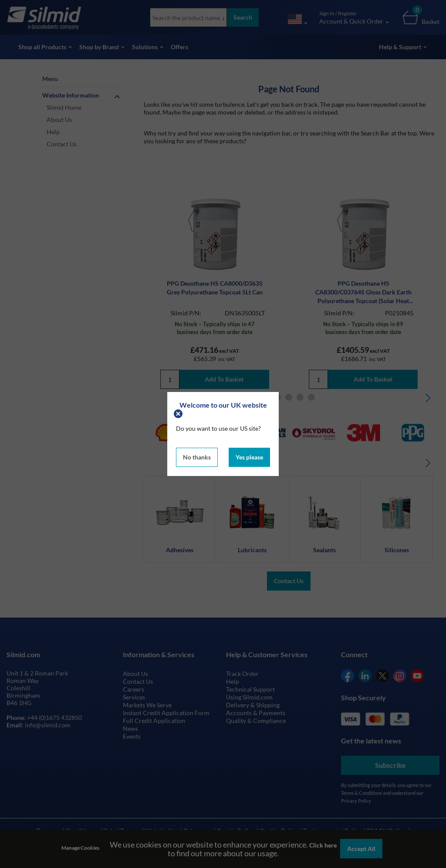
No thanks (197, 457)
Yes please (249, 457)
